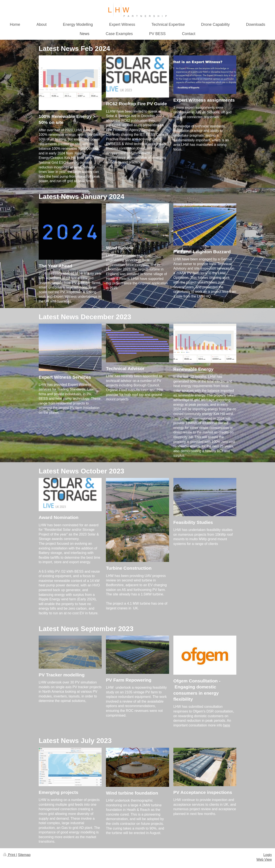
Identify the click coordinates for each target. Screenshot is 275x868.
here (227, 725)
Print (10, 855)
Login (268, 855)
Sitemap (24, 855)
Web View (264, 860)
